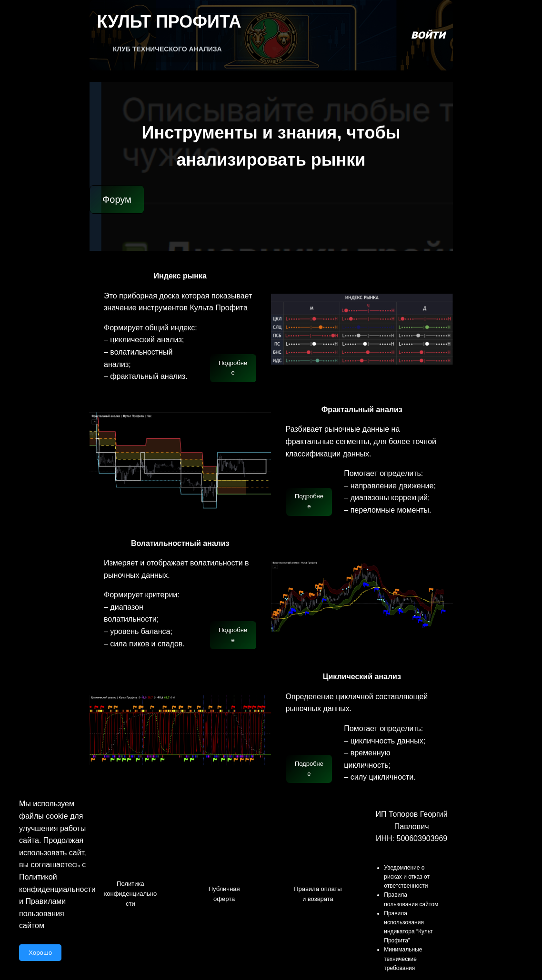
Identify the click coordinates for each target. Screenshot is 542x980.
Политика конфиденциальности (130, 894)
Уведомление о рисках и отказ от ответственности (407, 877)
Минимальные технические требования (403, 959)
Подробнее (233, 368)
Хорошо (40, 953)
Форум (117, 199)
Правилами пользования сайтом (42, 913)
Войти (428, 35)
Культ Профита (169, 22)
